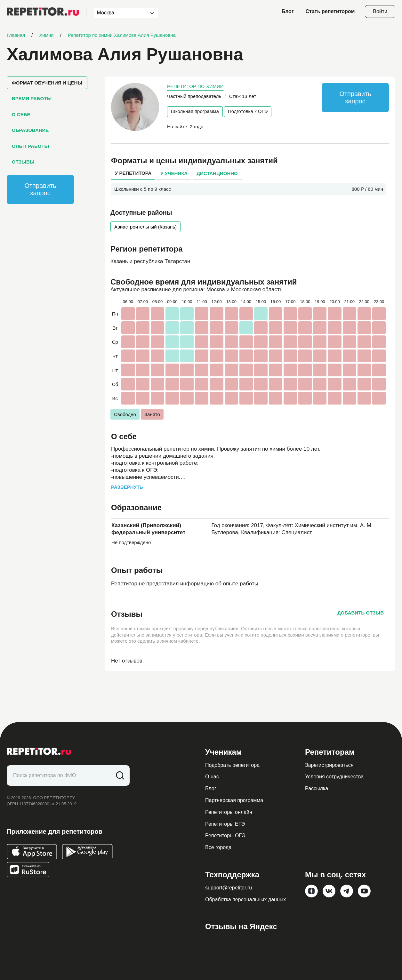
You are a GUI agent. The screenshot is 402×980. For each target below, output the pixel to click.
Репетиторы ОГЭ (225, 835)
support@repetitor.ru (229, 888)
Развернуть (127, 487)
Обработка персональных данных (245, 900)
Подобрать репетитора (232, 765)
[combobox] (120, 13)
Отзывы (23, 162)
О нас (212, 777)
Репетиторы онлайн (229, 812)
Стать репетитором (330, 11)
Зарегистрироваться (329, 765)
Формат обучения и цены (47, 83)
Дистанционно (217, 173)
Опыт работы (30, 146)
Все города (218, 847)
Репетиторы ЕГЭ (225, 824)
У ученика (174, 173)
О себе (21, 114)
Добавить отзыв (361, 613)
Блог (288, 11)
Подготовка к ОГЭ (248, 111)
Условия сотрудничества (334, 777)
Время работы (32, 98)
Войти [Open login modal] (380, 11)
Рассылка (317, 788)
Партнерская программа (234, 800)
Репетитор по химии (195, 86)
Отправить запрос (40, 189)
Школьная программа (195, 111)
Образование (30, 130)
